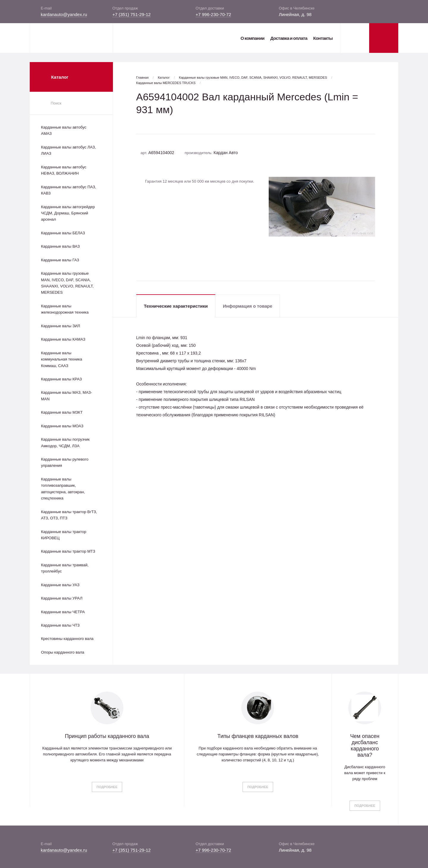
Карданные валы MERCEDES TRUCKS (166, 83)
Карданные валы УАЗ (60, 585)
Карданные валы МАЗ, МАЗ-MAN (67, 396)
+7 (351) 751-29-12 (132, 14)
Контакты (323, 38)
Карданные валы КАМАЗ (63, 339)
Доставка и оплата (289, 38)
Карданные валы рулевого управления (65, 462)
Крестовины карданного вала (67, 639)
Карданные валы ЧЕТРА (63, 612)
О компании (252, 38)
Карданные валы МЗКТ (62, 412)
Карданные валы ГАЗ (60, 260)
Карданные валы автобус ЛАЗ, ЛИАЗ (69, 150)
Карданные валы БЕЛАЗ (63, 233)
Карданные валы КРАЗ (61, 379)
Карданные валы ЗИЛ (60, 326)
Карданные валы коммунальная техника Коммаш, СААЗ (62, 359)
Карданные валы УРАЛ (62, 598)
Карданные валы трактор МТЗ (68, 551)
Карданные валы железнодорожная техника (65, 309)
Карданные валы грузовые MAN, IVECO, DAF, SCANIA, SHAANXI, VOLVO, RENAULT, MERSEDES (67, 283)
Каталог (164, 78)
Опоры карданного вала (63, 652)
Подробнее (107, 787)
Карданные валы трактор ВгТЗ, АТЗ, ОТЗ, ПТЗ (69, 515)
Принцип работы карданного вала (107, 736)
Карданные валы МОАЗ (62, 426)
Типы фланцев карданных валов (258, 736)
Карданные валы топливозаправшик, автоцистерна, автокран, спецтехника (63, 489)
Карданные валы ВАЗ (60, 246)
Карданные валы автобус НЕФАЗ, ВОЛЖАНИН (64, 170)
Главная (142, 78)
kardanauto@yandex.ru (64, 14)
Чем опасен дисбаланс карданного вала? (365, 746)
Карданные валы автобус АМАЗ (64, 130)
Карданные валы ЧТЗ (60, 625)
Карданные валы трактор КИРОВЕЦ (64, 535)
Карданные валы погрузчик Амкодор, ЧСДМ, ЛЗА (65, 442)
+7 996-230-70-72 (213, 14)
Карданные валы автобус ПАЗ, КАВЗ (69, 190)
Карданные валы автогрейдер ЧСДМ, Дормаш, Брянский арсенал (68, 213)
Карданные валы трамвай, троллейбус (65, 568)
